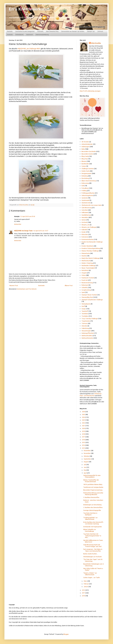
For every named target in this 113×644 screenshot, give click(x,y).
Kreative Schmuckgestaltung (91, 248)
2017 (84, 437)
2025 (84, 414)
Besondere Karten (87, 154)
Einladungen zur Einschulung (92, 505)
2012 (84, 590)
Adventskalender (87, 144)
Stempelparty (86, 304)
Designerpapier (87, 173)
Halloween (85, 212)
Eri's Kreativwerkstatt (29, 9)
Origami (84, 273)
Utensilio (84, 326)
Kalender (84, 230)
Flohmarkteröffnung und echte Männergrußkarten (93, 494)
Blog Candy (85, 156)
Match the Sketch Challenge (90, 258)
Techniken (85, 314)
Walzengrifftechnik (88, 333)
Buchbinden (85, 164)
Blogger (66, 634)
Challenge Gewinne (88, 169)
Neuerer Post (14, 285)
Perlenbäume (19, 35)
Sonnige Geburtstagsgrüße (92, 510)
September (88, 459)
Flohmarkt (40, 31)
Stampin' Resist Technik (89, 295)
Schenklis (85, 287)
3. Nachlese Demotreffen (91, 497)
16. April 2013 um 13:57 (41, 231)
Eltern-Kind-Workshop (89, 181)
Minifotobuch (86, 261)
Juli (85, 465)
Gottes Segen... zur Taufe (92, 577)
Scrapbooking (86, 290)
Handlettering (86, 215)
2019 (84, 431)
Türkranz (85, 323)
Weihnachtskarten (87, 338)
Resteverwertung (87, 283)
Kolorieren (85, 237)
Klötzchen (85, 234)
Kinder (84, 232)
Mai (85, 470)
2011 (84, 593)
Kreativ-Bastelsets (87, 246)
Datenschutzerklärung (42, 35)
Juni (85, 467)
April (85, 473)
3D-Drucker (85, 142)
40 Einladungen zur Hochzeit (92, 557)
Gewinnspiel (85, 200)
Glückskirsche (86, 203)
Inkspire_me (85, 225)
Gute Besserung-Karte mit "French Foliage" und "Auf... (93, 546)
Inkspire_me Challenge (89, 227)
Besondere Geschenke (89, 151)
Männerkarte (86, 253)
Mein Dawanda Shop (52, 31)
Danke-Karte (86, 171)
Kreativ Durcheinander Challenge (92, 242)
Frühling (84, 191)
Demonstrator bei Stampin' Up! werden (73, 31)
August (86, 462)
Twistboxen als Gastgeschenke (93, 487)
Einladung (85, 176)
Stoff (83, 306)
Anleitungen (85, 147)
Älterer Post (69, 285)
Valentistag (85, 328)
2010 (84, 596)
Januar (86, 587)
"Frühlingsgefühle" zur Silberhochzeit (90, 518)
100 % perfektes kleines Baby (93, 484)
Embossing (85, 183)
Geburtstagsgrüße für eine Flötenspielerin (92, 476)
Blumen (84, 161)
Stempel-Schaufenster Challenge (92, 300)
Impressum (30, 35)
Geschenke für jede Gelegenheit (25, 31)
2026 (84, 412)
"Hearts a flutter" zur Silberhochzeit (90, 574)
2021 (84, 426)
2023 (84, 420)
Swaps (84, 309)
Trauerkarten (86, 321)
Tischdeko (85, 316)
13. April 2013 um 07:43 (28, 216)
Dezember (87, 450)
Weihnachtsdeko (87, 336)
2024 (84, 417)
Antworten (18, 224)
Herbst (84, 220)
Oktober (87, 456)
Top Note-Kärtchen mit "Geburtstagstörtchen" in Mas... (92, 536)
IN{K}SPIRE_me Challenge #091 (29, 49)
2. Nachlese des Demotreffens (93, 507)
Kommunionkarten (88, 239)
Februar (86, 584)
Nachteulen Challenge (88, 265)
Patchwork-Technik (88, 278)
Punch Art (85, 280)
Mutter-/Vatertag (87, 263)
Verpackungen (86, 331)
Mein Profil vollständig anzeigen (90, 91)
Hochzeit (84, 222)
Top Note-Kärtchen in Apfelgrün (90, 514)
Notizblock (85, 270)
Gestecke (10, 35)
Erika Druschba (96, 43)
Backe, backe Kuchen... (91, 554)
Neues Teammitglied (88, 268)
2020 (84, 428)
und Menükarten (89, 396)
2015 (84, 442)
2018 (84, 434)
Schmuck (100, 31)
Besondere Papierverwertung (93, 490)
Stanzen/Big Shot (87, 297)
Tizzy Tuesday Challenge (90, 319)
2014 (84, 445)
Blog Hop (85, 159)
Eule (83, 186)
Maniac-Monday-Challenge (90, 251)
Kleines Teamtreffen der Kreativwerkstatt (91, 481)
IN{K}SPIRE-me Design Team (23, 231)
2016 (84, 440)
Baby (83, 149)
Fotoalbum (85, 188)
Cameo (84, 166)
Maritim (84, 256)
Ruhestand (85, 285)
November (87, 453)
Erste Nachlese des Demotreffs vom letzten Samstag (93, 523)
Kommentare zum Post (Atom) (27, 289)
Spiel (83, 292)
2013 (84, 448)
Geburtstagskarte (87, 195)
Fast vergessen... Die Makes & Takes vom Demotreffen (93, 550)
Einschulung (85, 178)
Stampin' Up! (91, 31)
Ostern (84, 275)
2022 (84, 423)
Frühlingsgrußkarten (88, 193)
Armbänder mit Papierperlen (93, 527)
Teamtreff (85, 311)
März (86, 581)
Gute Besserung (87, 208)
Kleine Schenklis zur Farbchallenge (90, 530)
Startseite (10, 31)
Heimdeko (85, 217)
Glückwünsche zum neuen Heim (92, 205)
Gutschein (85, 210)
